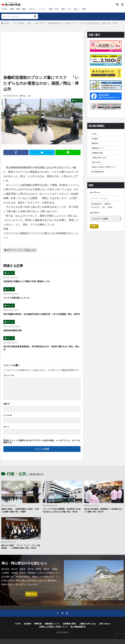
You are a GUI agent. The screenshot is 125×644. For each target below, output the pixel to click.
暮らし (81, 9)
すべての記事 (18, 23)
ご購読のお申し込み (101, 161)
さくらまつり (96, 217)
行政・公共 (39, 23)
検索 (94, 236)
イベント (45, 9)
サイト (6, 433)
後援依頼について (100, 150)
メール (8, 422)
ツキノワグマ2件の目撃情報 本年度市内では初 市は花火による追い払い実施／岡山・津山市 (62, 519)
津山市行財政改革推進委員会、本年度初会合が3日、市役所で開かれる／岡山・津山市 (42, 354)
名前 (7, 410)
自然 (66, 9)
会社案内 (96, 140)
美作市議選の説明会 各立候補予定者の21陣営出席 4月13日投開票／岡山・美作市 (42, 317)
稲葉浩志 (108, 213)
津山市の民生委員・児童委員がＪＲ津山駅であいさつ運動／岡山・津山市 (103, 517)
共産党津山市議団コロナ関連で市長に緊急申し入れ (31, 282)
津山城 (111, 217)
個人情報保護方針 (100, 181)
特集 (12, 9)
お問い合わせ (98, 167)
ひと (73, 9)
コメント (9, 382)
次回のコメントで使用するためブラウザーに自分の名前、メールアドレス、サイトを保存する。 (42, 448)
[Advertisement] (42, 44)
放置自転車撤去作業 (14, 335)
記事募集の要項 (99, 156)
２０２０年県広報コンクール (19, 298)
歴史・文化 (56, 9)
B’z (105, 217)
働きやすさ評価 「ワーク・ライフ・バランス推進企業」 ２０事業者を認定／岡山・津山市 (20, 559)
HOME (5, 9)
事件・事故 (22, 9)
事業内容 (96, 145)
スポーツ (34, 9)
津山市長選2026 (97, 213)
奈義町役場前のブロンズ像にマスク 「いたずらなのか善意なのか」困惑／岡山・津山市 (83, 23)
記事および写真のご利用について (105, 174)
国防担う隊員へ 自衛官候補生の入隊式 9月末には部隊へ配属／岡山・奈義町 (20, 517)
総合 (88, 9)
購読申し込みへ (31, 609)
